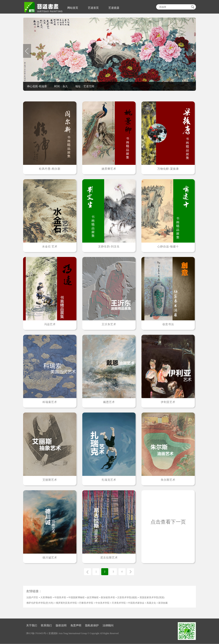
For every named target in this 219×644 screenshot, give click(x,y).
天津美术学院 (119, 603)
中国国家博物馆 (76, 597)
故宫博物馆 (93, 597)
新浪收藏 (163, 603)
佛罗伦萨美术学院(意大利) (40, 603)
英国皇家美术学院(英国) (152, 597)
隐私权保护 (92, 625)
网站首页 (73, 8)
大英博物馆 (46, 597)
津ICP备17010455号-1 (37, 633)
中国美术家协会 (136, 603)
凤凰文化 (151, 603)
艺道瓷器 (114, 8)
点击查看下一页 (168, 522)
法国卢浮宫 (32, 597)
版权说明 (61, 625)
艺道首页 (93, 8)
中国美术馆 (60, 597)
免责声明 (76, 625)
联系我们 (46, 625)
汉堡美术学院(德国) (127, 597)
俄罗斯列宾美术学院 (66, 603)
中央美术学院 (102, 603)
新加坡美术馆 (108, 597)
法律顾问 (108, 625)
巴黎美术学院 (86, 603)
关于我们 (32, 625)
